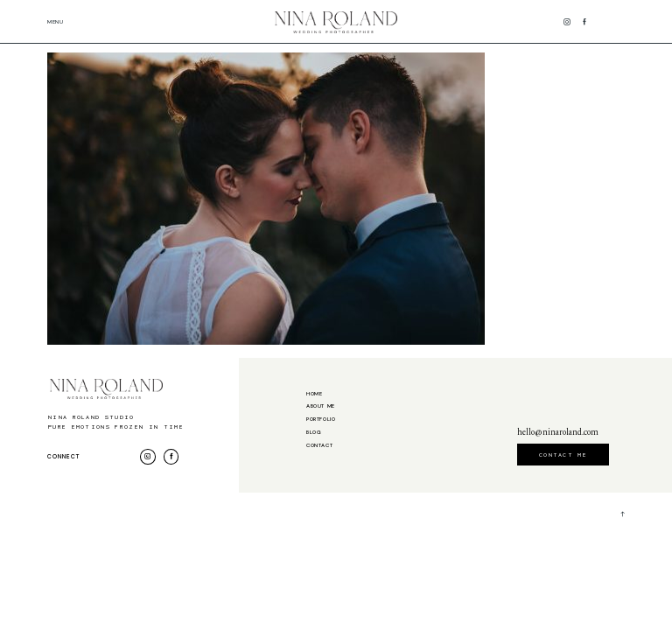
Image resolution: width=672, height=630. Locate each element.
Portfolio (321, 420)
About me (321, 406)
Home (314, 394)
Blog (314, 433)
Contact (319, 446)
